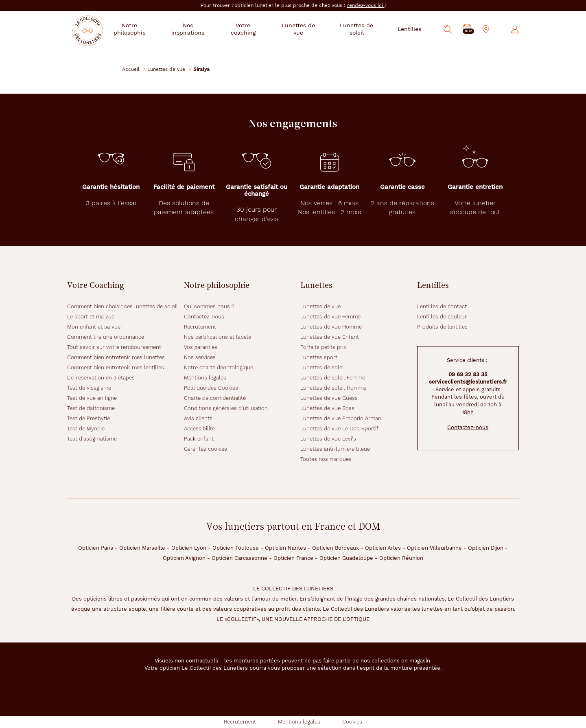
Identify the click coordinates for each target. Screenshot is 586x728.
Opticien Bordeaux (336, 548)
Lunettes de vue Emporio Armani (341, 418)
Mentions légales (205, 378)
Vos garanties (201, 347)
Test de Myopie (86, 429)
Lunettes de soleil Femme (333, 378)
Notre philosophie (145, 29)
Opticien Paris (96, 548)
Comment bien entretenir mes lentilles (116, 367)
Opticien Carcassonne (239, 558)
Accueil (131, 69)
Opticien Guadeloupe (346, 558)
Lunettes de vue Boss (327, 408)
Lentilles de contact (442, 306)
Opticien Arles (383, 548)
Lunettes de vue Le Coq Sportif (339, 429)
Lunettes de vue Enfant (330, 337)
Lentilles (410, 29)
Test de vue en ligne (92, 398)
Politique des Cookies (211, 388)
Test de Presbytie (89, 418)
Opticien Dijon (486, 548)
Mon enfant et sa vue (94, 327)
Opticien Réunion (401, 558)
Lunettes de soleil (359, 29)
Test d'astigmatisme (92, 439)
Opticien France (293, 558)
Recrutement (200, 327)
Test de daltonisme (91, 408)
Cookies (352, 722)
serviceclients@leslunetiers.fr (468, 382)
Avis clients (198, 418)
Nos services (200, 357)
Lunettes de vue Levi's (328, 439)
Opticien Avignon (184, 558)
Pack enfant (199, 439)
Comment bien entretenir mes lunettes (116, 357)
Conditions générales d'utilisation (226, 408)
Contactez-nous (204, 317)
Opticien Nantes (285, 548)
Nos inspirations (200, 29)
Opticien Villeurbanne (434, 548)
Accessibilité (199, 429)
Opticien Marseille (142, 548)
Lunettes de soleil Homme (333, 388)
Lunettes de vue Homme (331, 327)
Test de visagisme (89, 388)
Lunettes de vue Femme (330, 317)
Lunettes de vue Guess (329, 398)
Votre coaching (253, 29)
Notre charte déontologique (219, 367)
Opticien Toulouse (236, 548)
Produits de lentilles (442, 327)
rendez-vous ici (366, 5)
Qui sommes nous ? (209, 306)
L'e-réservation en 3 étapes (101, 378)
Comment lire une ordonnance (106, 337)
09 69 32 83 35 (468, 374)
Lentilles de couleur (442, 317)
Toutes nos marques (326, 459)
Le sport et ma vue (91, 317)
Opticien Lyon (189, 548)
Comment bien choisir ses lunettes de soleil (122, 306)
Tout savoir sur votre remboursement (114, 347)
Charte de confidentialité (215, 398)
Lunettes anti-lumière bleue (335, 449)
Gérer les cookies (206, 449)
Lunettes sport (319, 357)
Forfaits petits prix (323, 347)
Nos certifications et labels (218, 337)
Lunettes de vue (304, 29)
